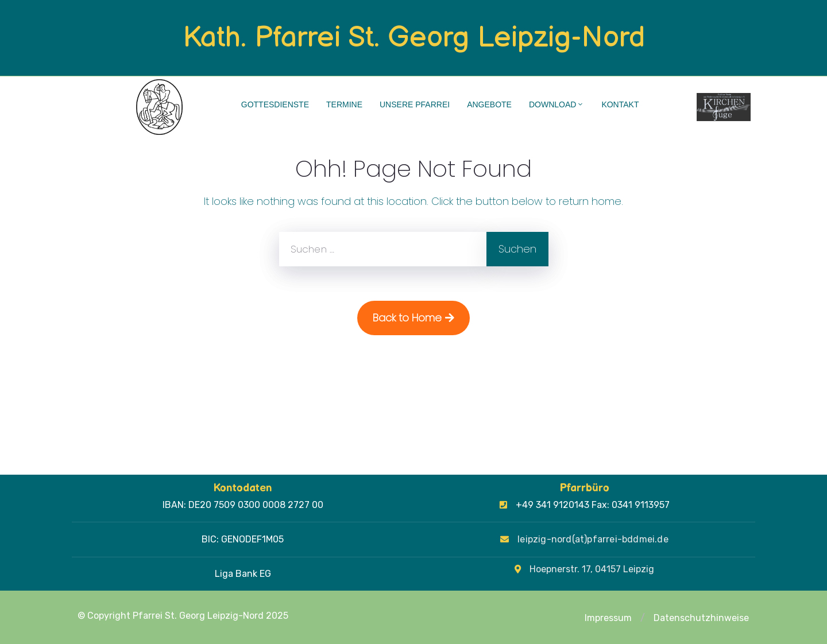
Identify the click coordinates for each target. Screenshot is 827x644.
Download (557, 104)
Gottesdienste (275, 104)
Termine (344, 104)
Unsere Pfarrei (415, 104)
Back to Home (413, 318)
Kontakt (620, 104)
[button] (643, 618)
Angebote (489, 104)
